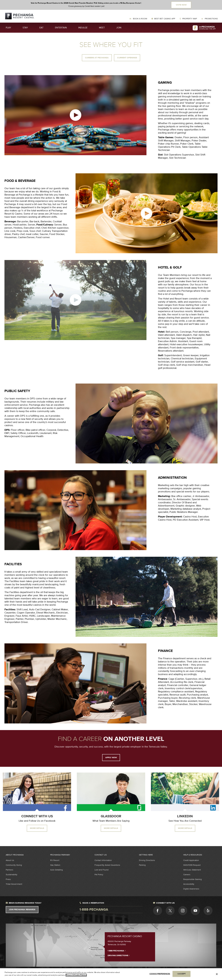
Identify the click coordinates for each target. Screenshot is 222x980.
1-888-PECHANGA (117, 951)
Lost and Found (102, 870)
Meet (102, 28)
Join (119, 28)
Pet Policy (99, 875)
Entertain (61, 28)
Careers (187, 875)
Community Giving (14, 865)
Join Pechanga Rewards (22, 910)
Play (8, 28)
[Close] (217, 974)
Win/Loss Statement (192, 870)
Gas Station (55, 865)
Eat (41, 28)
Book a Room (140, 19)
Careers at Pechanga (97, 58)
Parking (142, 865)
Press (8, 879)
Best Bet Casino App (165, 19)
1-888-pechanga (94, 910)
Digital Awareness (191, 889)
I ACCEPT (181, 974)
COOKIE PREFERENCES (160, 974)
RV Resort (55, 860)
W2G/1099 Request (192, 865)
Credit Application (191, 860)
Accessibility (189, 884)
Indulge (83, 28)
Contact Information (103, 860)
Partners (9, 870)
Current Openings (127, 58)
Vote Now (181, 5)
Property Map (190, 19)
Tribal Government (14, 884)
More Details (37, 828)
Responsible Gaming (193, 879)
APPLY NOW (111, 758)
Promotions (211, 19)
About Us (10, 860)
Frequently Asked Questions (107, 865)
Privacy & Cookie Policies (76, 975)
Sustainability (12, 875)
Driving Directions (147, 860)
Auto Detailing (56, 870)
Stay (25, 28)
